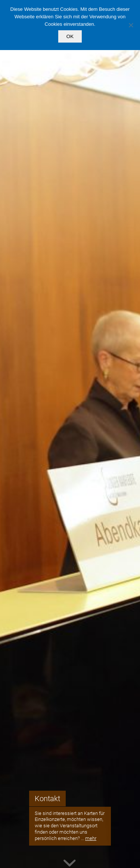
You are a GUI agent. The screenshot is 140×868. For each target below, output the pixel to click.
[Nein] (131, 25)
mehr (91, 838)
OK (70, 36)
